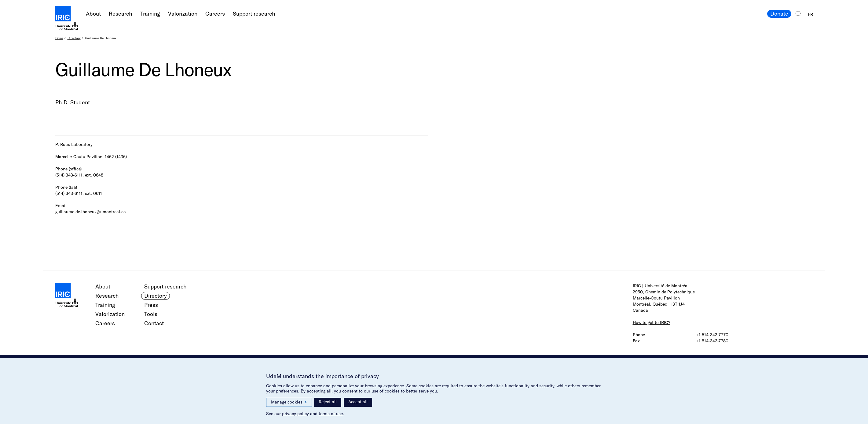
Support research (254, 14)
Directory (74, 38)
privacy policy (295, 414)
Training (150, 14)
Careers (215, 14)
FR (810, 14)
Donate (779, 14)
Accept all (358, 402)
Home (59, 38)
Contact (154, 323)
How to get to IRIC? (652, 322)
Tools (151, 314)
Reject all (328, 402)
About (93, 14)
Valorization (183, 14)
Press (151, 305)
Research (121, 14)
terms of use (331, 414)
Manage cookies (289, 402)
